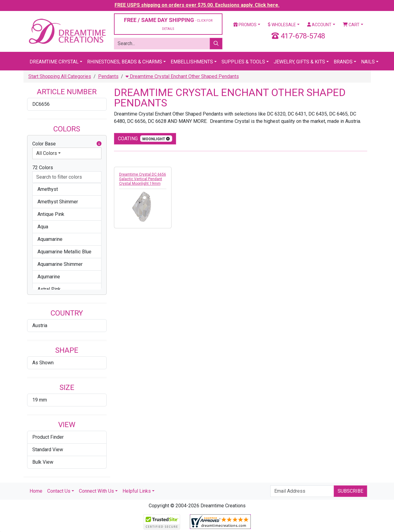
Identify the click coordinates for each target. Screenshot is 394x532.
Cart (351, 25)
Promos (245, 25)
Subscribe (350, 491)
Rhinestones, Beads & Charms (125, 62)
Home (36, 491)
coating (145, 139)
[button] (99, 144)
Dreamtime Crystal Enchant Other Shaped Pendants (182, 76)
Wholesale (282, 25)
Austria (40, 325)
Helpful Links (137, 491)
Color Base (67, 144)
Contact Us (59, 491)
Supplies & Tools (243, 62)
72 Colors (43, 168)
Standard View (48, 450)
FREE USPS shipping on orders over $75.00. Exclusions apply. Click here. (197, 5)
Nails (368, 62)
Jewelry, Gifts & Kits (299, 62)
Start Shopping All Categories (60, 76)
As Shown (43, 363)
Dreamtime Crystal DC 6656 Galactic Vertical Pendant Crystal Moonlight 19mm (143, 179)
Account (319, 25)
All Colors (47, 153)
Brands (343, 62)
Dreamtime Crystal (54, 62)
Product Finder (48, 437)
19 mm (40, 400)
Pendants (108, 76)
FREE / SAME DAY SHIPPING (168, 24)
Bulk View (43, 462)
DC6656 (41, 104)
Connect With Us (96, 491)
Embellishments (192, 62)
